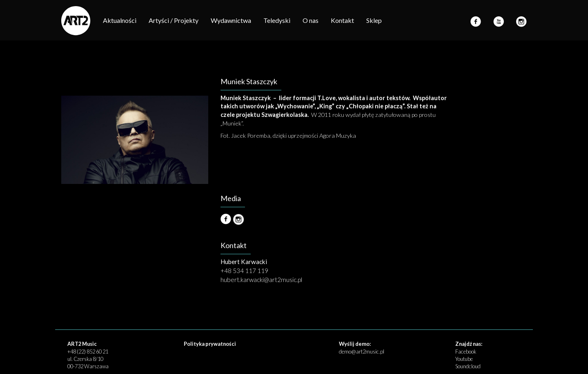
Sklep (374, 20)
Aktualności (120, 20)
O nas (311, 20)
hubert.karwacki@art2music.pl (261, 280)
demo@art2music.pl (362, 352)
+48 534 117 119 (244, 271)
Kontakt (342, 20)
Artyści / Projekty (174, 20)
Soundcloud (468, 366)
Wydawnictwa (231, 20)
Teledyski (277, 20)
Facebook (466, 352)
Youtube (464, 359)
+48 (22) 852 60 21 (88, 352)
